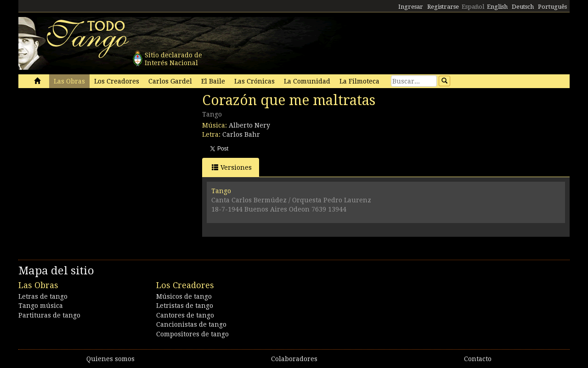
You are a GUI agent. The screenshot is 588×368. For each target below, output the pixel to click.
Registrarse (443, 7)
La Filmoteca (359, 81)
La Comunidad (307, 81)
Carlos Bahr (241, 134)
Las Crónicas (254, 81)
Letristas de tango (185, 306)
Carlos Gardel (170, 81)
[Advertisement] (87, 155)
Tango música (41, 306)
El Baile (213, 81)
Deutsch (523, 7)
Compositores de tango (192, 334)
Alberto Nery (249, 125)
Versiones (232, 167)
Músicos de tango (184, 296)
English (497, 7)
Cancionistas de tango (191, 324)
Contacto (478, 359)
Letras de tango (43, 296)
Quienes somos (110, 359)
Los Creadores (117, 81)
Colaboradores (294, 359)
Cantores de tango (185, 315)
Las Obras (69, 81)
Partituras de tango (49, 315)
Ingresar (411, 7)
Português (552, 7)
